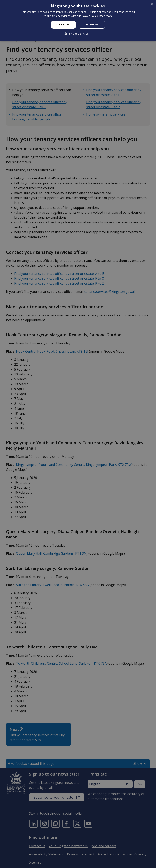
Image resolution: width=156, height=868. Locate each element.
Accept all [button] (63, 25)
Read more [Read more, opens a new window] (106, 16)
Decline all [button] (92, 25)
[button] (78, 34)
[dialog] (78, 20)
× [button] (151, 4)
